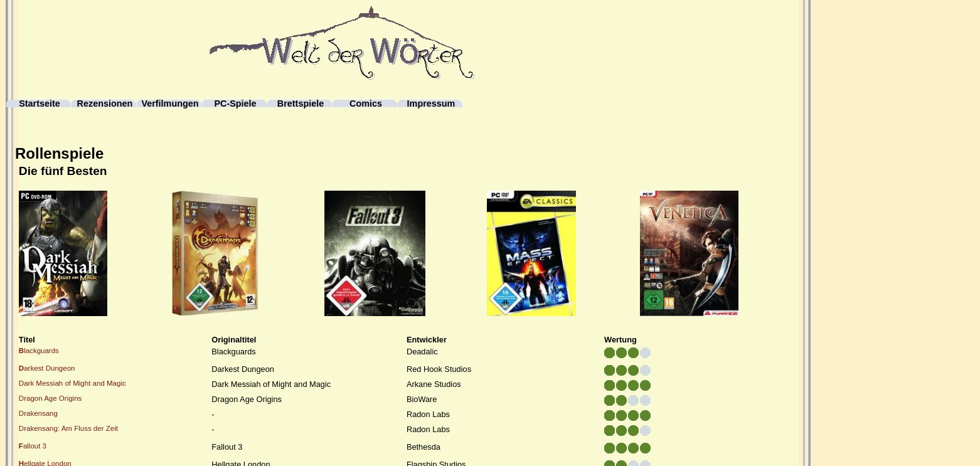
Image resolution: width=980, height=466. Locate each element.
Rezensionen (105, 104)
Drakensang (38, 413)
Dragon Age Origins (51, 398)
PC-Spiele (235, 104)
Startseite (40, 104)
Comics (366, 104)
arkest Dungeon (47, 368)
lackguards (39, 351)
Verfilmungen (170, 104)
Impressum (431, 104)
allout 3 (33, 446)
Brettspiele (301, 104)
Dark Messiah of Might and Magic (72, 383)
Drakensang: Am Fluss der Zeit (68, 428)
